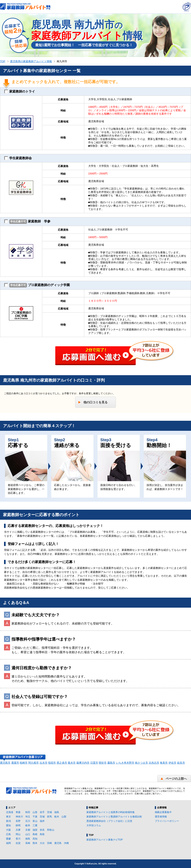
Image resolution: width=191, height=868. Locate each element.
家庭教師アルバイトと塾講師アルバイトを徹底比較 (114, 817)
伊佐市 (172, 763)
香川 (18, 839)
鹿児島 (58, 843)
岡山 (18, 834)
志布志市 (154, 763)
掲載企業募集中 (163, 812)
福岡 (8, 843)
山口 (28, 834)
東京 (8, 817)
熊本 (35, 843)
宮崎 (49, 843)
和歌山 (51, 830)
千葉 (35, 817)
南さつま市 (141, 763)
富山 (35, 821)
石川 (28, 821)
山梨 (64, 817)
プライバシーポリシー (167, 821)
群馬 (49, 817)
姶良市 (181, 763)
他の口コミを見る (95, 402)
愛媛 (8, 839)
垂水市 (72, 763)
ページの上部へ (176, 779)
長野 (18, 821)
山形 (35, 812)
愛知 (8, 825)
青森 (18, 812)
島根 (35, 834)
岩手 (42, 812)
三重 (35, 825)
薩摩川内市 (83, 763)
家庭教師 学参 (27, 222)
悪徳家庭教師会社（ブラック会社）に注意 (109, 821)
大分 (42, 843)
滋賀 (35, 830)
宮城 (49, 812)
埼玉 (28, 817)
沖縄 (66, 843)
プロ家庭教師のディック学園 (37, 285)
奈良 (42, 830)
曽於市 (103, 763)
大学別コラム (94, 825)
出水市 (44, 763)
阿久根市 (34, 763)
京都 (28, 830)
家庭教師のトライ (20, 92)
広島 (8, 834)
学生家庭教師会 (18, 158)
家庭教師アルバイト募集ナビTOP (105, 840)
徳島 (28, 839)
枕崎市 (24, 763)
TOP (3, 61)
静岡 (18, 825)
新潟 (8, 821)
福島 (57, 812)
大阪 (8, 830)
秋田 (28, 812)
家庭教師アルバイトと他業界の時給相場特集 (111, 812)
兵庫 (18, 830)
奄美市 (164, 763)
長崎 (28, 843)
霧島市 (111, 763)
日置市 (94, 763)
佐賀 (18, 843)
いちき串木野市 (125, 763)
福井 (42, 821)
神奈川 (19, 817)
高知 (35, 839)
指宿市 (52, 763)
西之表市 (62, 763)
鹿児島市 (5, 763)
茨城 (42, 817)
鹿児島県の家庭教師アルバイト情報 (31, 61)
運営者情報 (161, 817)
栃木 (57, 817)
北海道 (10, 812)
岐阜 (28, 825)
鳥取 (42, 834)
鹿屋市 (15, 763)
